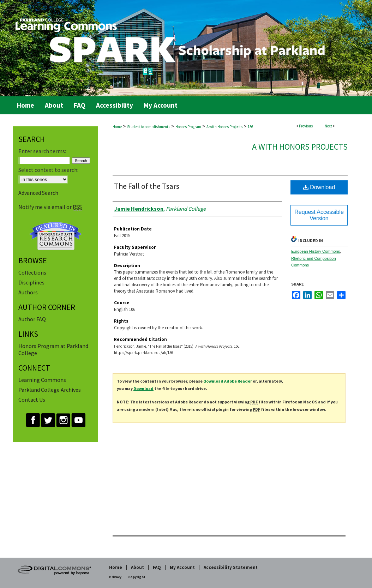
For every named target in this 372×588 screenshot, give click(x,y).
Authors (28, 292)
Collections (32, 272)
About (137, 567)
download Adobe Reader (228, 381)
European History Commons (316, 251)
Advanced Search (38, 193)
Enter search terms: (42, 151)
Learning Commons (42, 380)
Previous (306, 126)
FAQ (157, 567)
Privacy (115, 577)
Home (117, 127)
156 (250, 127)
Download (319, 187)
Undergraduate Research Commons (55, 236)
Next (328, 126)
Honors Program (188, 127)
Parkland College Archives (50, 390)
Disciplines (31, 282)
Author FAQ (32, 319)
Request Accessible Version (319, 215)
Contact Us (32, 400)
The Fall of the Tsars (147, 186)
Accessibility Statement (231, 567)
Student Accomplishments (149, 127)
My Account (182, 567)
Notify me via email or (50, 207)
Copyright (137, 577)
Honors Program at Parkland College (53, 349)
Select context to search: (48, 170)
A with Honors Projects (224, 127)
